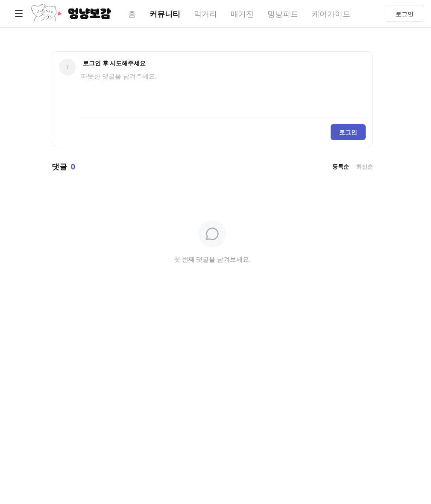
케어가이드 (331, 14)
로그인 (348, 132)
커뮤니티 (165, 14)
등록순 (341, 166)
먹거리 (205, 14)
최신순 (365, 166)
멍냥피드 (283, 14)
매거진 (242, 14)
